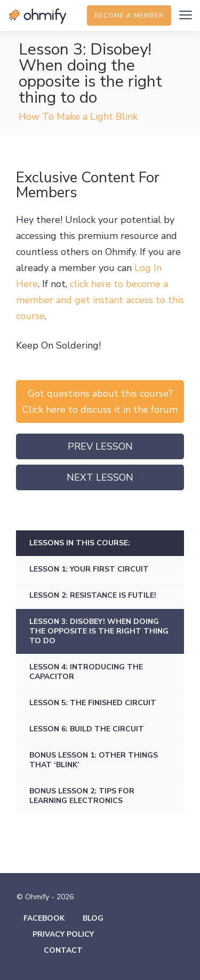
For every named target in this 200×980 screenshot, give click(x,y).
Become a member (129, 16)
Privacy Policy (63, 934)
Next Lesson (100, 477)
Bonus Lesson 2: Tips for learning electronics (82, 796)
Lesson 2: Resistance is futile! (93, 595)
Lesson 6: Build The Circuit (87, 729)
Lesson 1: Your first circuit (89, 569)
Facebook (44, 918)
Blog (93, 918)
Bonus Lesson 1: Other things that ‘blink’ (94, 760)
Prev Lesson (100, 446)
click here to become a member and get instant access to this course (100, 300)
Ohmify (37, 16)
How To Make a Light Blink (78, 117)
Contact (63, 950)
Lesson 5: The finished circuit (93, 703)
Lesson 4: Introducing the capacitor (86, 672)
